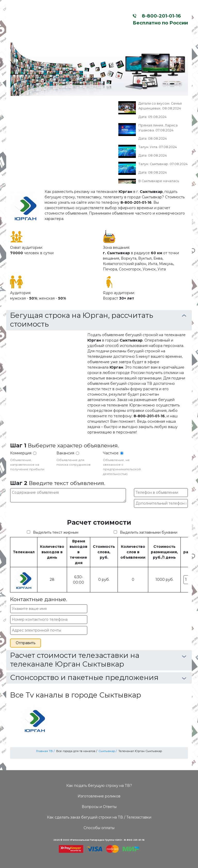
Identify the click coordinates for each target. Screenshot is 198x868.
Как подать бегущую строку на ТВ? (99, 786)
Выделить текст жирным (56, 532)
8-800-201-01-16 (160, 16)
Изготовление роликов (99, 796)
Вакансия (65, 453)
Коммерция (21, 453)
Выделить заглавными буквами (149, 532)
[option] (99, 69)
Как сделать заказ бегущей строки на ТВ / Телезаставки (99, 817)
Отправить (26, 643)
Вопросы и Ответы (99, 807)
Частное (111, 453)
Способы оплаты (99, 828)
